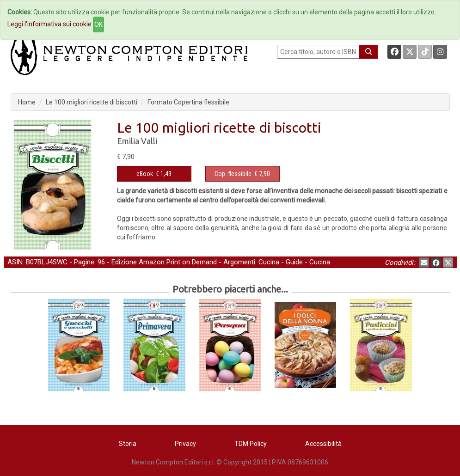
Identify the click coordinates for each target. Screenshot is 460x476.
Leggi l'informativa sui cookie (49, 24)
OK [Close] (98, 24)
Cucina (269, 262)
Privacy (185, 444)
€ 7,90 (242, 174)
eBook (145, 174)
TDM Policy (251, 444)
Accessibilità (323, 444)
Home (27, 102)
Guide (294, 262)
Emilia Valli (137, 141)
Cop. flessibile (233, 174)
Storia (128, 444)
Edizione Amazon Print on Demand (164, 262)
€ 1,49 (154, 174)
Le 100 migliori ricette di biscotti (92, 102)
